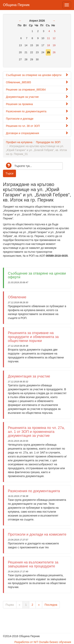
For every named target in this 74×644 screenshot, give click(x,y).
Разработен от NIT (26, 642)
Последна (51, 605)
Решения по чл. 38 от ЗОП (37, 126)
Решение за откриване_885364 (37, 89)
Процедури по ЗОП (48, 142)
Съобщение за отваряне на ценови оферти (37, 75)
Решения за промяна (37, 104)
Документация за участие (37, 97)
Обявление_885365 (37, 82)
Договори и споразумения (37, 133)
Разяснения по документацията (37, 111)
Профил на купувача (19, 142)
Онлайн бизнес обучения (55, 642)
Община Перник (16, 4)
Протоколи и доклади (37, 119)
